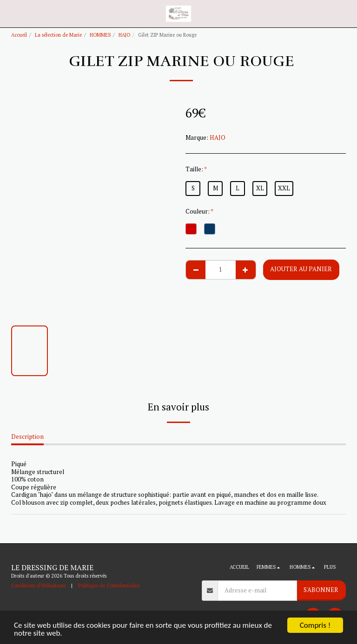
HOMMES (100, 35)
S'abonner (321, 590)
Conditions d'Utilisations (38, 585)
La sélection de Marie (58, 35)
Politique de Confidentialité (109, 585)
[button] (10, 13)
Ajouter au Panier (301, 269)
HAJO (124, 35)
